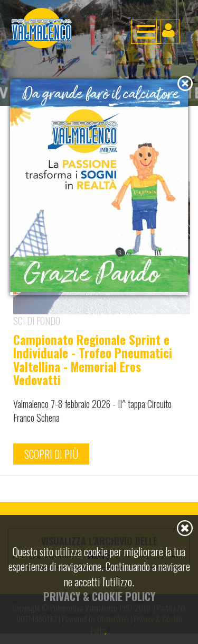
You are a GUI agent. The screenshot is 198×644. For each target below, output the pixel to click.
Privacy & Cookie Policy (99, 596)
